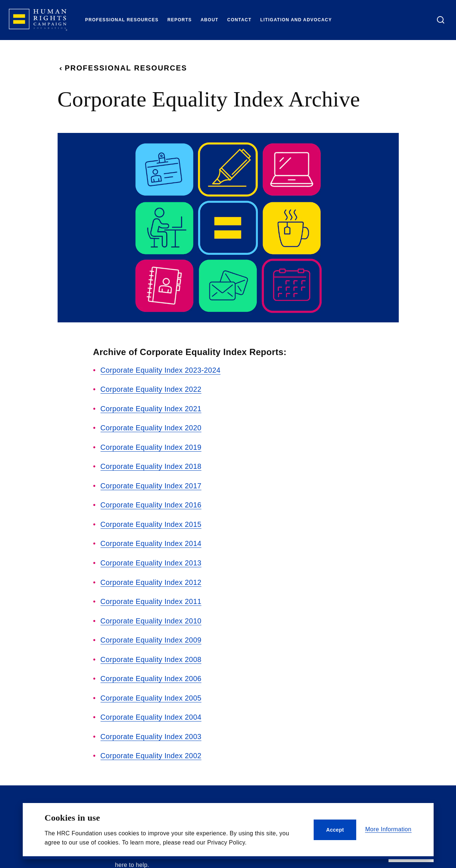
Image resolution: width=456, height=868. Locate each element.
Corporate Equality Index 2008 (152, 657)
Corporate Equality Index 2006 (152, 676)
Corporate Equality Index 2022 (152, 389)
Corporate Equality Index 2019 (152, 446)
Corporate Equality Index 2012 (152, 580)
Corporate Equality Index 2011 (152, 599)
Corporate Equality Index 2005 (152, 695)
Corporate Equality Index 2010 (152, 618)
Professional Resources (123, 68)
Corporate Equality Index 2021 (152, 408)
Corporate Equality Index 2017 (152, 485)
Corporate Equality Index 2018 (152, 466)
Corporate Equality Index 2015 (152, 523)
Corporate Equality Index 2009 (152, 637)
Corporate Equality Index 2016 (152, 504)
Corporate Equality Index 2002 (152, 752)
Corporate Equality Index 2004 (152, 714)
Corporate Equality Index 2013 (152, 561)
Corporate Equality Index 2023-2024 (161, 370)
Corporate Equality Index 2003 (152, 733)
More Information (388, 829)
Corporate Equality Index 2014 (152, 542)
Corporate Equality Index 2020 (152, 427)
